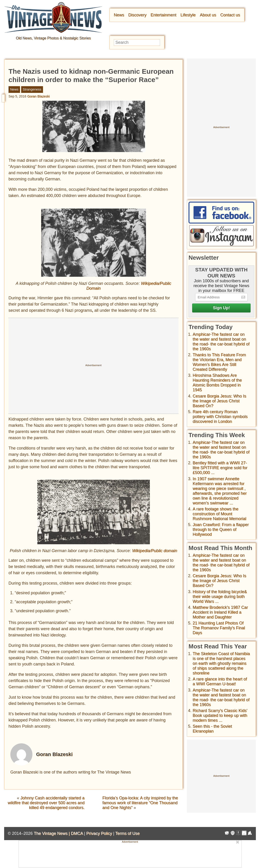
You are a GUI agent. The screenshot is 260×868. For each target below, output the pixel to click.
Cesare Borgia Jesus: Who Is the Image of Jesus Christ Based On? (219, 401)
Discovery (137, 15)
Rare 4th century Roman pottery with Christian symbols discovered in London (220, 417)
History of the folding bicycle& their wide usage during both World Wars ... (220, 597)
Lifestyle (188, 15)
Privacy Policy (99, 833)
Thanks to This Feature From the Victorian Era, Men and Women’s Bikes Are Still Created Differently (219, 362)
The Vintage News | (52, 833)
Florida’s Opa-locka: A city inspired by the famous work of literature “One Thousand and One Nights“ (140, 803)
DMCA (77, 833)
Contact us (230, 15)
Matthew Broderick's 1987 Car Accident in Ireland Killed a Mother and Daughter (220, 612)
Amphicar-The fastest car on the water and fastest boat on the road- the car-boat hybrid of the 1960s (221, 342)
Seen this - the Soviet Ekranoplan (212, 729)
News (119, 15)
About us (208, 15)
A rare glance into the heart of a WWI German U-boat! (220, 681)
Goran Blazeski (39, 96)
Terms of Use (128, 833)
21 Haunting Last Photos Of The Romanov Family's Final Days (219, 628)
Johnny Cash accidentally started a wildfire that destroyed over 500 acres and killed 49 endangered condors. (46, 803)
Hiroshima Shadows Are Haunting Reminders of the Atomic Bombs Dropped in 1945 (217, 383)
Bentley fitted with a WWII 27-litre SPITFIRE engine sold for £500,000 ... (220, 468)
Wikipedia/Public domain (155, 551)
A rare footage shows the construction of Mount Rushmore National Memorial (219, 514)
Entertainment (163, 15)
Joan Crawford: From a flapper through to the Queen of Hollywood (221, 530)
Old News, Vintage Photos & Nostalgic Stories (53, 38)
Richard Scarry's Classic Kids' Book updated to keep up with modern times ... (220, 715)
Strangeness (32, 89)
